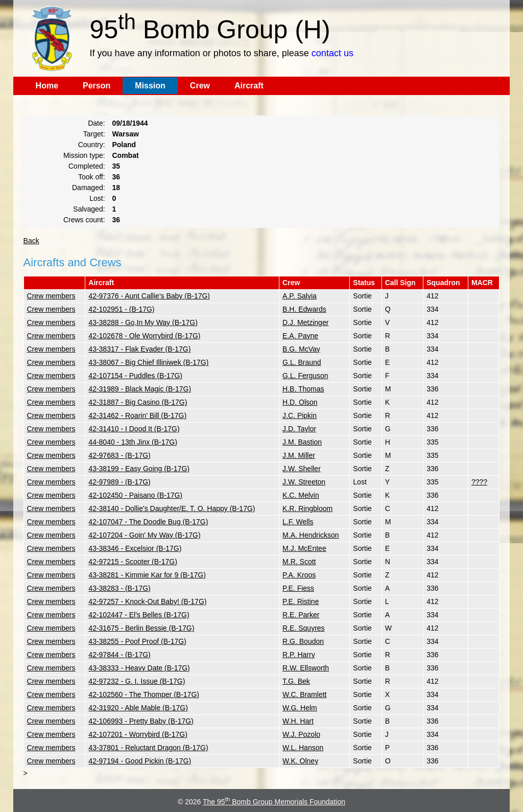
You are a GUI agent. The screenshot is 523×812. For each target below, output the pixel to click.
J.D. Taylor (299, 429)
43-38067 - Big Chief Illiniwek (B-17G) (148, 362)
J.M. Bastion (302, 442)
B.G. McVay (301, 349)
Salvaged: (89, 209)
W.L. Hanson (303, 748)
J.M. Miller (299, 455)
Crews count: (84, 220)
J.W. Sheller (302, 469)
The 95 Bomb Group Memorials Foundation (274, 802)
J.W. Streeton (304, 482)
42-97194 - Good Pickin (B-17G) (140, 761)
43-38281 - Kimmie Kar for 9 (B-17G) (147, 575)
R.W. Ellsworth (306, 668)
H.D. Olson (300, 402)
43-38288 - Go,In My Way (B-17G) (143, 322)
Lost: (97, 198)
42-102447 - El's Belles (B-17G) (139, 615)
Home (47, 86)
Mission (150, 86)
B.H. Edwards (304, 309)
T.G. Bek (296, 681)
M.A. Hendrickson (311, 535)
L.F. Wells (298, 522)
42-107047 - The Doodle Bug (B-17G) (148, 522)
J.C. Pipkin (300, 415)
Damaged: (89, 188)
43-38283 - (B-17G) (119, 588)
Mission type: (84, 155)
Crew (200, 86)
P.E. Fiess (298, 588)
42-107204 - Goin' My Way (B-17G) (144, 535)
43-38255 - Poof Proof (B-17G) (137, 641)
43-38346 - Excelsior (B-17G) (135, 548)
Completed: (87, 166)
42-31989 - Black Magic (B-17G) (140, 389)
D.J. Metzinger (305, 322)
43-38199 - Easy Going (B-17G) (139, 469)
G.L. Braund (302, 362)
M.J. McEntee (304, 548)
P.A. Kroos (299, 575)
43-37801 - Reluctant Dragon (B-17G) (148, 748)
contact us (332, 53)
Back (31, 241)
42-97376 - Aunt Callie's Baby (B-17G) (149, 296)
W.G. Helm (300, 708)
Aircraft (249, 86)
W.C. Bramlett (304, 694)
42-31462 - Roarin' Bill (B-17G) (137, 415)
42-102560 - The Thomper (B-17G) (144, 694)
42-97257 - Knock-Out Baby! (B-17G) (147, 601)
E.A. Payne (300, 336)
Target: (94, 134)
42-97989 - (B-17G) (119, 482)
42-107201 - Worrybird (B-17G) (138, 734)
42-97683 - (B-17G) (119, 455)
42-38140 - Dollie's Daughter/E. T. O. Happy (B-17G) (172, 508)
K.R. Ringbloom (307, 508)
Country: (92, 145)
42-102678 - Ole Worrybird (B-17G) (144, 336)
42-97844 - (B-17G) (119, 655)
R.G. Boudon (303, 641)
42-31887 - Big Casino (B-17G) (138, 402)
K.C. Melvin (301, 495)
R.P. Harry (299, 655)
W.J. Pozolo (301, 734)
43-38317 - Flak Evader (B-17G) (139, 349)
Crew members (51, 296)
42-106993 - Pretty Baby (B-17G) (141, 721)
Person (97, 86)
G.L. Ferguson (305, 376)
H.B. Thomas (303, 389)
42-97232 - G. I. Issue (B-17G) (137, 681)
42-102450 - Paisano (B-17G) (135, 495)
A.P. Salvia (300, 296)
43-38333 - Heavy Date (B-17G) (139, 668)
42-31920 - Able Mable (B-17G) (138, 708)
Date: (96, 123)
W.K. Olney (300, 761)
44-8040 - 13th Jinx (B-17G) (133, 442)
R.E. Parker (301, 615)
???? (479, 482)
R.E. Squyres (303, 628)
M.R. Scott (299, 562)
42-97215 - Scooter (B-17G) (133, 562)
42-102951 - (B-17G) (121, 309)
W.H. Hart (298, 721)
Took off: (92, 177)
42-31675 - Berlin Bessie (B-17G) (141, 628)
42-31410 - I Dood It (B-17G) (134, 429)
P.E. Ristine (301, 601)
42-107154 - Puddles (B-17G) (135, 376)
